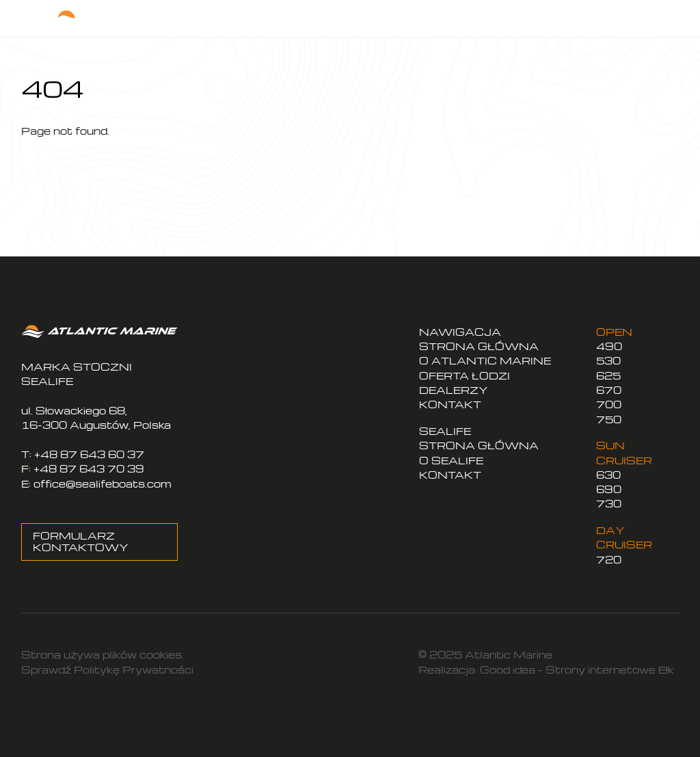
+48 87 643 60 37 (89, 454)
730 (609, 504)
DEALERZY (454, 390)
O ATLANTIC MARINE (485, 361)
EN (554, 13)
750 (609, 420)
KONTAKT (450, 404)
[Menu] (658, 18)
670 (609, 390)
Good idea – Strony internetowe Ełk (577, 670)
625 (608, 376)
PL (530, 13)
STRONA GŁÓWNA (479, 346)
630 (608, 475)
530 (608, 361)
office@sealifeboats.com (103, 484)
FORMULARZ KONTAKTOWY (81, 542)
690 (609, 489)
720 (609, 560)
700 (609, 404)
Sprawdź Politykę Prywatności (107, 670)
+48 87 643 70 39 (89, 469)
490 (609, 346)
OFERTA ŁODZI (465, 376)
